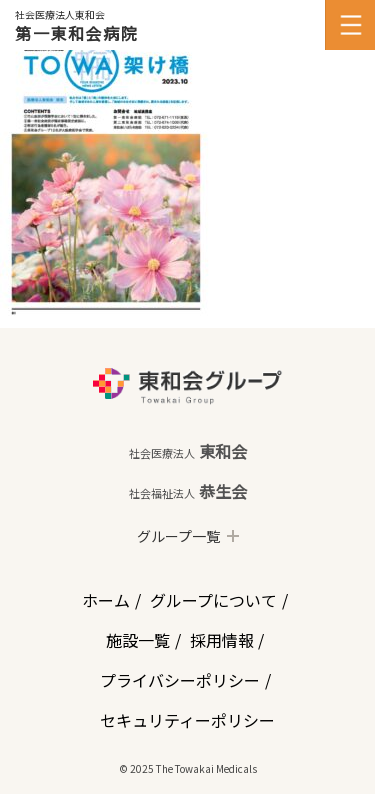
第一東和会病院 (76, 33)
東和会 (188, 451)
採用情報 (222, 640)
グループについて (213, 600)
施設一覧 (138, 640)
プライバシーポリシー (180, 680)
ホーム (106, 600)
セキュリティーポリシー (187, 720)
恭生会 (188, 491)
